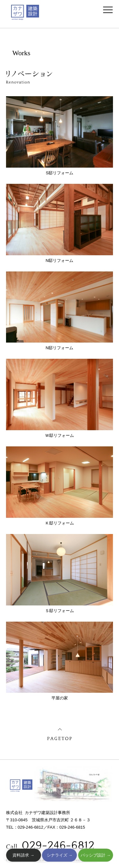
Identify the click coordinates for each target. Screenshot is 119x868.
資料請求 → (23, 855)
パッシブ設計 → (96, 855)
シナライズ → (60, 855)
